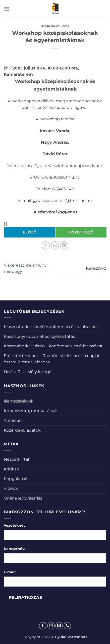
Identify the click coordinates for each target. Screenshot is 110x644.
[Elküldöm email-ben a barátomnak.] (55, 245)
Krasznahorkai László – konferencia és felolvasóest (53, 346)
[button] (7, 9)
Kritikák (11, 469)
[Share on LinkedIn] (64, 245)
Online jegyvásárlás (23, 498)
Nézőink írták (17, 459)
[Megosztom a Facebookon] (46, 245)
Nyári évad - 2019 (55, 26)
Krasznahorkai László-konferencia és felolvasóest (52, 327)
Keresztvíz (96, 268)
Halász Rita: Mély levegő (28, 372)
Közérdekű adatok (22, 430)
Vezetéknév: (15, 525)
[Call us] (67, 626)
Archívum (14, 420)
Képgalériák (16, 479)
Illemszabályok (19, 401)
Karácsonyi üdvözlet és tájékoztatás (39, 336)
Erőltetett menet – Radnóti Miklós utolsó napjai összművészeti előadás (51, 359)
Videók (11, 488)
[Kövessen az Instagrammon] (51, 626)
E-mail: (10, 572)
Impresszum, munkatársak (31, 411)
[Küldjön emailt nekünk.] (59, 626)
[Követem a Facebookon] (43, 626)
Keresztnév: (15, 549)
